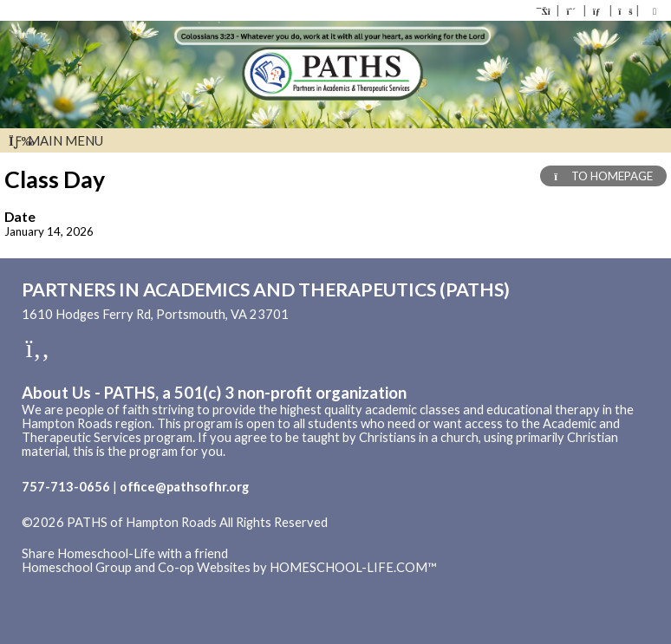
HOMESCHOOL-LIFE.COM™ (353, 567)
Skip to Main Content (94, 537)
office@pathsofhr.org (184, 487)
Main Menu (56, 140)
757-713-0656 (66, 487)
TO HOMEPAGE (603, 176)
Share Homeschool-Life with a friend (125, 553)
